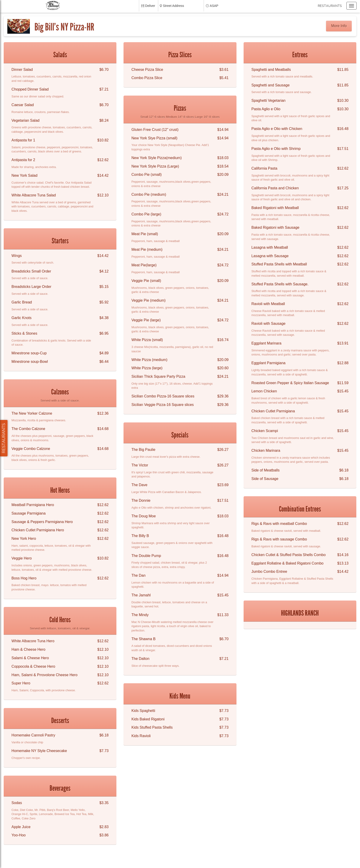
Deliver (150, 6)
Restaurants (330, 6)
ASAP (214, 6)
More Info (339, 26)
